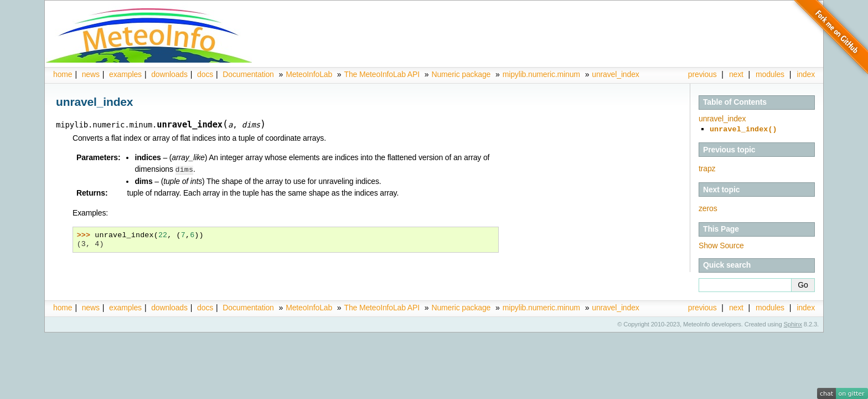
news (91, 74)
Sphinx (793, 323)
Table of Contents (735, 102)
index (806, 306)
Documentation (248, 74)
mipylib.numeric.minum (541, 74)
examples (125, 74)
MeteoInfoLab (309, 74)
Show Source (721, 244)
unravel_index (615, 74)
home (63, 74)
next (736, 74)
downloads (169, 74)
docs (205, 74)
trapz (707, 167)
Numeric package (461, 74)
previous (702, 74)
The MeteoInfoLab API (382, 74)
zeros (708, 207)
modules (770, 74)
